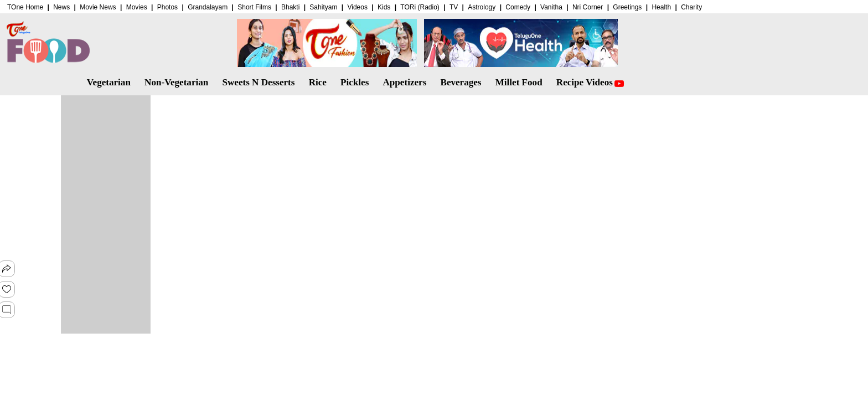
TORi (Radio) (420, 7)
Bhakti (290, 7)
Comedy (518, 7)
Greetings (627, 7)
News (61, 7)
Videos (357, 7)
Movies (137, 7)
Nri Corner (588, 7)
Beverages (461, 82)
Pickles (355, 82)
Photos (167, 7)
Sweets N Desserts (258, 82)
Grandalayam (208, 7)
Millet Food (519, 82)
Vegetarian (109, 82)
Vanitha (551, 7)
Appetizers (405, 82)
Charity (691, 7)
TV (454, 7)
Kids (384, 7)
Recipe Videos (590, 82)
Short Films (254, 7)
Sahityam (323, 7)
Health (661, 7)
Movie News (98, 7)
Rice (318, 82)
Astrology (482, 7)
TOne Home (25, 7)
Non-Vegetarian (176, 82)
